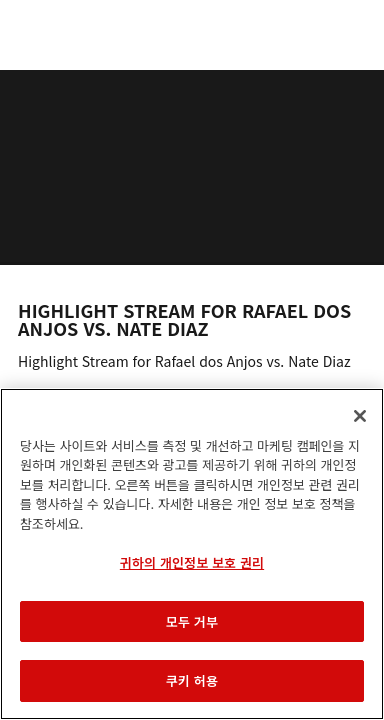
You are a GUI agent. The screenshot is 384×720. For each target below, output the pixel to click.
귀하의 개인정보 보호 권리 (192, 562)
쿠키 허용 (192, 680)
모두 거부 (192, 621)
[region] (192, 554)
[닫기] (360, 416)
